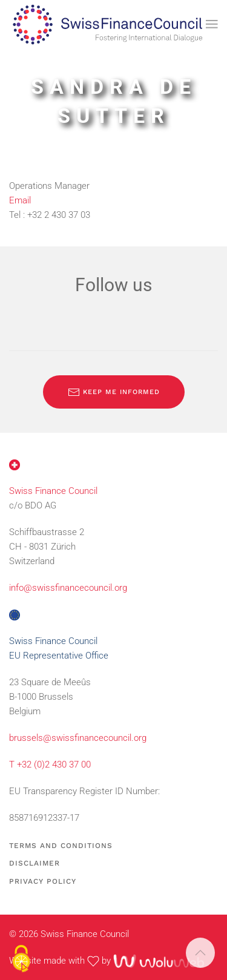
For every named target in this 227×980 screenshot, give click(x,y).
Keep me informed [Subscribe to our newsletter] (114, 392)
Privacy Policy (43, 881)
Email (20, 200)
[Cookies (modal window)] (21, 959)
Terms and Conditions (61, 846)
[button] (212, 24)
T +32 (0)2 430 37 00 (50, 765)
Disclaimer (35, 863)
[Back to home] (107, 24)
